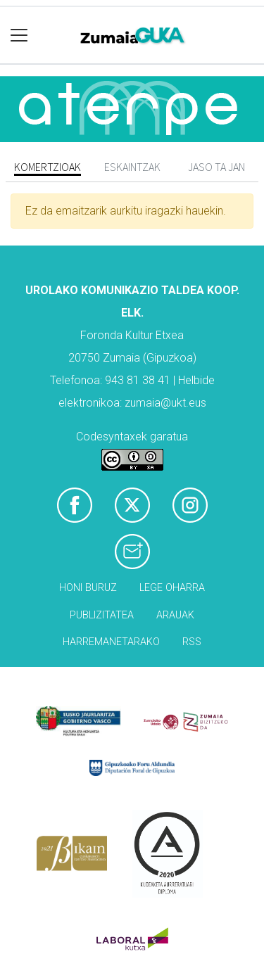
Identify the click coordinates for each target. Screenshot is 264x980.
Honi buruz (88, 588)
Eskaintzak (132, 167)
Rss (192, 642)
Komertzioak (48, 167)
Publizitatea (102, 615)
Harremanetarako (111, 642)
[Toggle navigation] (19, 36)
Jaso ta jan (216, 167)
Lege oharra (172, 588)
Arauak (175, 615)
